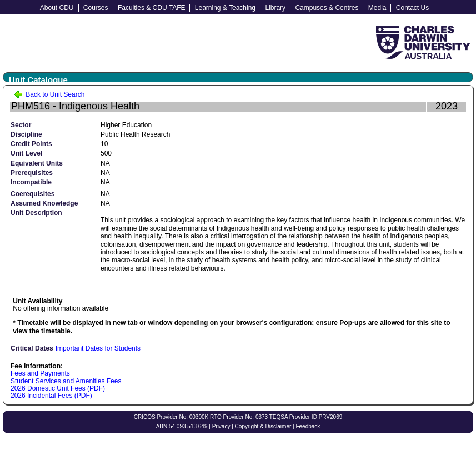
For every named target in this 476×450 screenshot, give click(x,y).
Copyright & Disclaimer (263, 426)
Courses (96, 8)
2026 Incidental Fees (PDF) (51, 396)
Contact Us (412, 8)
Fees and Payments (40, 373)
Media (377, 8)
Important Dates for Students (98, 348)
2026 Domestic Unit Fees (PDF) (58, 388)
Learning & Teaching (225, 8)
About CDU (57, 8)
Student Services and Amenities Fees (66, 381)
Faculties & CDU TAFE (152, 8)
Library (275, 8)
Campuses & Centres (327, 8)
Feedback (308, 426)
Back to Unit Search (49, 94)
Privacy (221, 426)
